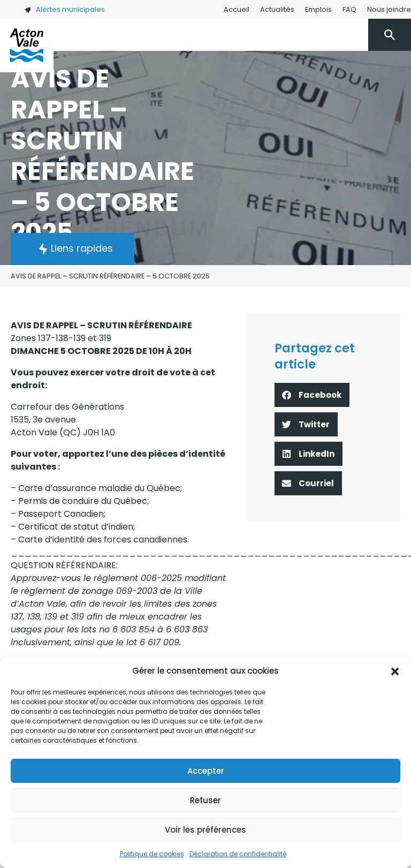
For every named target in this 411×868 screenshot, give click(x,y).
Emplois (318, 9)
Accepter (206, 771)
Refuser (205, 800)
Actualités (277, 9)
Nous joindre (389, 9)
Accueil (237, 9)
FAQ (349, 9)
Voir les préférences (205, 830)
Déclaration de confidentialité (238, 854)
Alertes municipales (64, 9)
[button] (395, 671)
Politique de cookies (152, 854)
